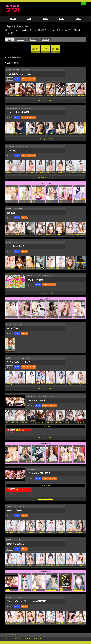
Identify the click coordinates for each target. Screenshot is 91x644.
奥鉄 (7, 317)
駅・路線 (56, 49)
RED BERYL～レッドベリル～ (20, 74)
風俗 (10, 40)
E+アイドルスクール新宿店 (19, 362)
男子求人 (62, 19)
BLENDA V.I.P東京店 (37, 400)
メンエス (46, 40)
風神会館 (11, 213)
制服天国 (35, 462)
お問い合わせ (8, 639)
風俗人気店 (13, 19)
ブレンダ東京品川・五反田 (39, 473)
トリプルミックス (51, 590)
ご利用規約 (28, 639)
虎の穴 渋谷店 (13, 329)
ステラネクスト (24, 317)
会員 (84, 4)
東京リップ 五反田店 (16, 544)
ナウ (7, 635)
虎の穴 (8, 201)
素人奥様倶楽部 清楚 (25, 201)
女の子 (29, 19)
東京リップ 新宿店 (65, 462)
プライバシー (18, 639)
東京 (12, 635)
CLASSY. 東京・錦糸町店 (18, 112)
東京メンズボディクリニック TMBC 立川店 (66, 201)
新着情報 (45, 19)
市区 (45, 49)
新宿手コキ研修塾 (35, 280)
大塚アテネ (12, 151)
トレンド (76, 201)
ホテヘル (33, 40)
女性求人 (78, 19)
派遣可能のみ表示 (13, 63)
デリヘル (20, 40)
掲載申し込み (37, 639)
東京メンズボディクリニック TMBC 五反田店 (79, 590)
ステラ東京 (49, 462)
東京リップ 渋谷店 (15, 510)
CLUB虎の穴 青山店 (16, 246)
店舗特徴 (35, 49)
